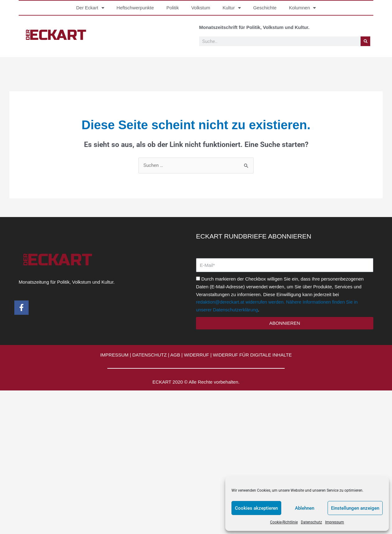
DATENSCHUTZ (149, 355)
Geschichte (265, 8)
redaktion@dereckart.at (220, 302)
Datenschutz (311, 522)
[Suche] (365, 41)
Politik (173, 8)
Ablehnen (305, 508)
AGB (175, 355)
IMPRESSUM (114, 355)
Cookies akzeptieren (256, 508)
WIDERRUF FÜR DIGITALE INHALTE (252, 355)
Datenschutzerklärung (236, 310)
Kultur (232, 8)
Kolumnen (303, 8)
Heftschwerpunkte (135, 8)
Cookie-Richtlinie (284, 522)
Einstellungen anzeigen (355, 508)
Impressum (335, 522)
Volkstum (201, 8)
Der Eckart (90, 8)
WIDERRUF (196, 355)
